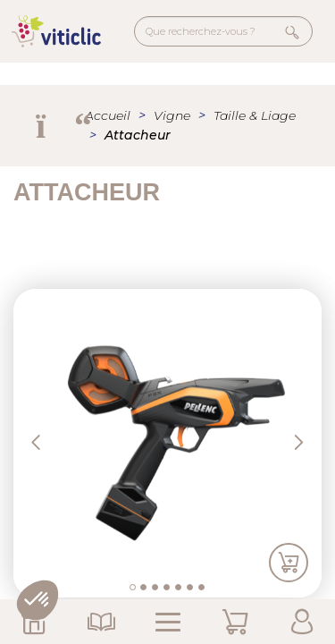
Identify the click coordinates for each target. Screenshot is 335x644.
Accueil (108, 115)
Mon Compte (301, 622)
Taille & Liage (255, 115)
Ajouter (289, 563)
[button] (52, 443)
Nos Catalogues (100, 622)
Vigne (172, 115)
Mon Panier (234, 622)
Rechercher (292, 32)
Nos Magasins (33, 622)
